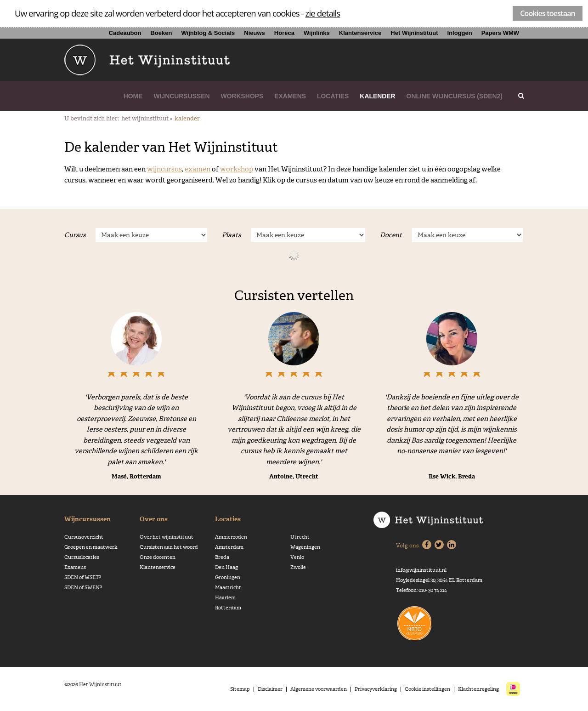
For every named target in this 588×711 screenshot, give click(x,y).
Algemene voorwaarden (319, 689)
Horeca (284, 33)
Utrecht (300, 537)
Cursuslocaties (82, 557)
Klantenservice (360, 33)
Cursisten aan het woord (169, 547)
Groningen (228, 577)
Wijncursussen (181, 96)
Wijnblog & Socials (208, 33)
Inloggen (459, 33)
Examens (290, 96)
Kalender (377, 96)
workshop (237, 169)
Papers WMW (500, 33)
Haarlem (225, 598)
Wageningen (305, 547)
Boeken (161, 33)
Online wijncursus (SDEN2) (455, 96)
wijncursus (164, 169)
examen (198, 169)
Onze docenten (158, 557)
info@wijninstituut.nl (421, 570)
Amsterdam (229, 547)
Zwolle (298, 567)
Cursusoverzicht (84, 537)
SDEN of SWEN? (83, 588)
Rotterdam (228, 608)
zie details (323, 13)
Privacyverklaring (376, 689)
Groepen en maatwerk (91, 547)
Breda (222, 557)
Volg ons (407, 546)
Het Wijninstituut (414, 33)
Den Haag (226, 567)
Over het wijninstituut (167, 537)
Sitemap (240, 689)
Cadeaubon (125, 33)
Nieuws (254, 33)
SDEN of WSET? (83, 577)
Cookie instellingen (427, 689)
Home (133, 96)
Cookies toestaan (548, 13)
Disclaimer (270, 689)
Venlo (297, 557)
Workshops (242, 96)
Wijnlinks (317, 33)
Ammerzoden (231, 537)
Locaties (333, 96)
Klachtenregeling (478, 689)
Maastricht (228, 588)
